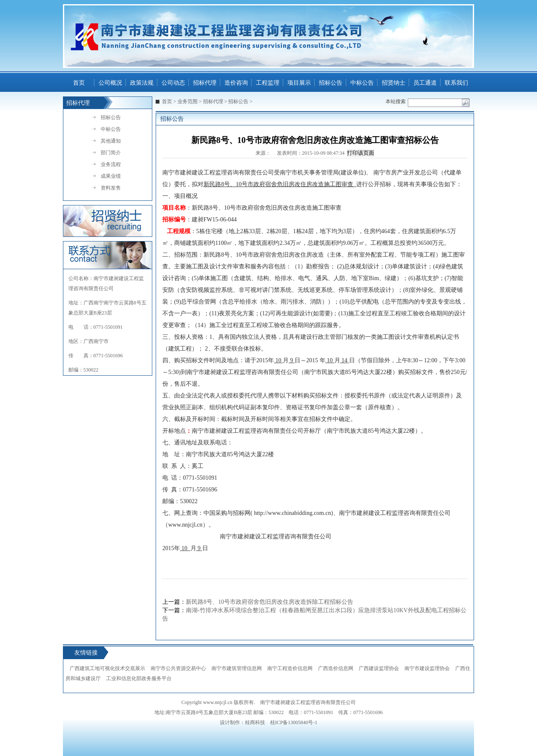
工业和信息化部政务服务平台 (139, 678)
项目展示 (299, 83)
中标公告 (362, 83)
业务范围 (188, 101)
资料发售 (111, 188)
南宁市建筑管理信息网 (237, 668)
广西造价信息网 (336, 668)
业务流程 (111, 164)
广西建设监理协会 (379, 668)
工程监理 (268, 83)
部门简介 (111, 153)
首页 (79, 83)
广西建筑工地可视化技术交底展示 (107, 668)
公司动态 (173, 83)
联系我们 (456, 83)
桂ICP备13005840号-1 (294, 722)
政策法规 (142, 83)
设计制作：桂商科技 (242, 722)
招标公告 (331, 83)
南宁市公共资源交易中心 (178, 668)
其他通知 (111, 141)
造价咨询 (236, 83)
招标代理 (205, 83)
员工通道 (425, 83)
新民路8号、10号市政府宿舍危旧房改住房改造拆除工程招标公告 (270, 602)
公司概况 (110, 83)
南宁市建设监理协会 (427, 668)
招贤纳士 (394, 83)
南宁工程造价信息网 (290, 668)
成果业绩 (111, 176)
